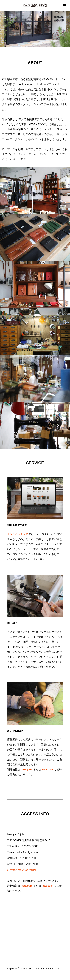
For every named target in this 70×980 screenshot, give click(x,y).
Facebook (47, 769)
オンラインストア (18, 534)
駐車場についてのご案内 (21, 870)
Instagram (27, 769)
